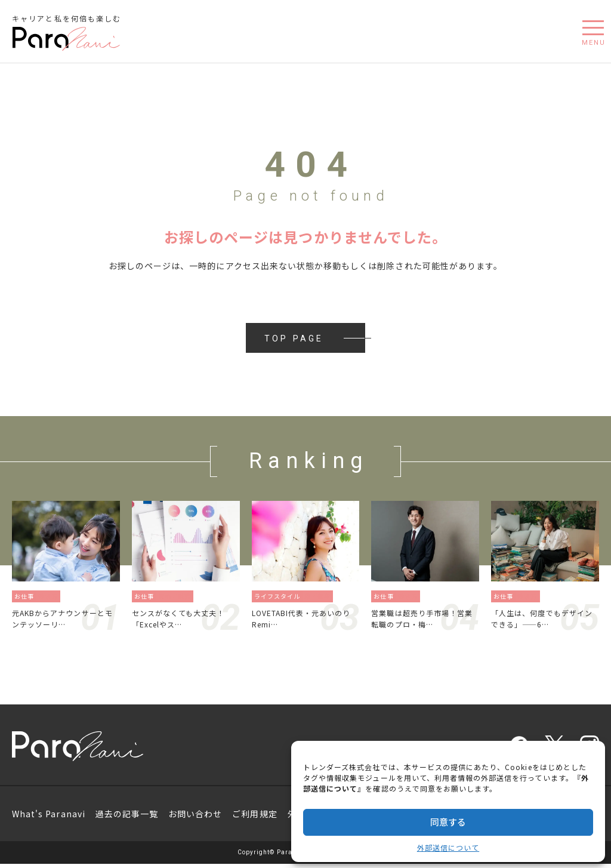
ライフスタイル (278, 596)
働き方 (52, 596)
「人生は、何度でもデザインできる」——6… (545, 621)
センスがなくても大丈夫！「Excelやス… (186, 621)
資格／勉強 (178, 596)
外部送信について (448, 847)
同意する (448, 822)
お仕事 (25, 596)
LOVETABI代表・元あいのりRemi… (306, 621)
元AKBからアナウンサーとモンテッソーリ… (62, 621)
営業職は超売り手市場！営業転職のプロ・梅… (425, 621)
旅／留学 (321, 596)
